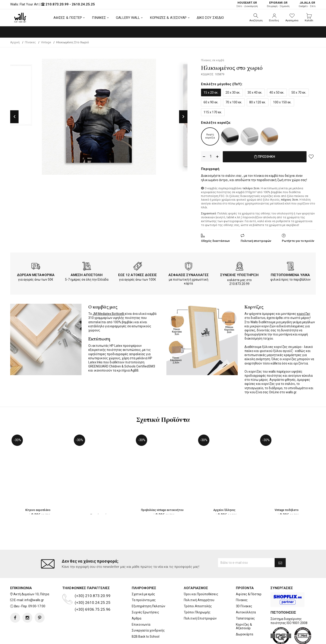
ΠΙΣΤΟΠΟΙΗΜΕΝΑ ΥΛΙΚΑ (290, 274)
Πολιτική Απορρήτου (199, 582)
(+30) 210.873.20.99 (93, 578)
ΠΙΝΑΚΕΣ (99, 18)
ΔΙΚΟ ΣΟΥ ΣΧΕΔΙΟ (210, 18)
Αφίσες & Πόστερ (249, 576)
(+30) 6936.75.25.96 (93, 591)
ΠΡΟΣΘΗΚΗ (265, 157)
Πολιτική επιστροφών (256, 240)
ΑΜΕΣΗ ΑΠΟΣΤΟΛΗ (87, 274)
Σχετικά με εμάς (143, 576)
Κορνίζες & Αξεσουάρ (244, 608)
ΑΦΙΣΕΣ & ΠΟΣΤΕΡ (68, 18)
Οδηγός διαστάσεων (215, 240)
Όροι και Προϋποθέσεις (201, 576)
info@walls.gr (34, 582)
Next (183, 117)
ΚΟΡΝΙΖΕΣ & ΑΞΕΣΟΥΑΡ (168, 18)
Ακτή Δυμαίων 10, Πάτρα (31, 576)
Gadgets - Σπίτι (307, 4)
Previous (14, 117)
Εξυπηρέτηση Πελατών (149, 588)
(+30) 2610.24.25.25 (93, 584)
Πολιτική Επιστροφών (200, 600)
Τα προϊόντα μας (144, 582)
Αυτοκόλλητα (246, 594)
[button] (256, 18)
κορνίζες (304, 313)
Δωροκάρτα (244, 616)
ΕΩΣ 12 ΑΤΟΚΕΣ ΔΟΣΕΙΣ (138, 274)
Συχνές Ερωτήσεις (145, 594)
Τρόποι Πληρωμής (197, 594)
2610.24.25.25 (83, 4)
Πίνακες (242, 582)
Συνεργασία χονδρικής (148, 612)
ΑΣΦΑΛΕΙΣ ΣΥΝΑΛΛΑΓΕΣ (189, 274)
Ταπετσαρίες (245, 600)
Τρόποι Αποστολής (198, 588)
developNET (201, 638)
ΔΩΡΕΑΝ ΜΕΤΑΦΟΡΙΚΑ (36, 274)
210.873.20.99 (57, 4)
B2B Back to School (146, 619)
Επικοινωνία (141, 606)
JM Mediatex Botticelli (109, 313)
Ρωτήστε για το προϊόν (298, 240)
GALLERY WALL (128, 18)
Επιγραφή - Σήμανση (278, 4)
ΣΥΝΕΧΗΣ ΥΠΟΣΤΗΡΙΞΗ (239, 274)
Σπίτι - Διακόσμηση (247, 4)
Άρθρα (137, 600)
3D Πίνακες (244, 588)
